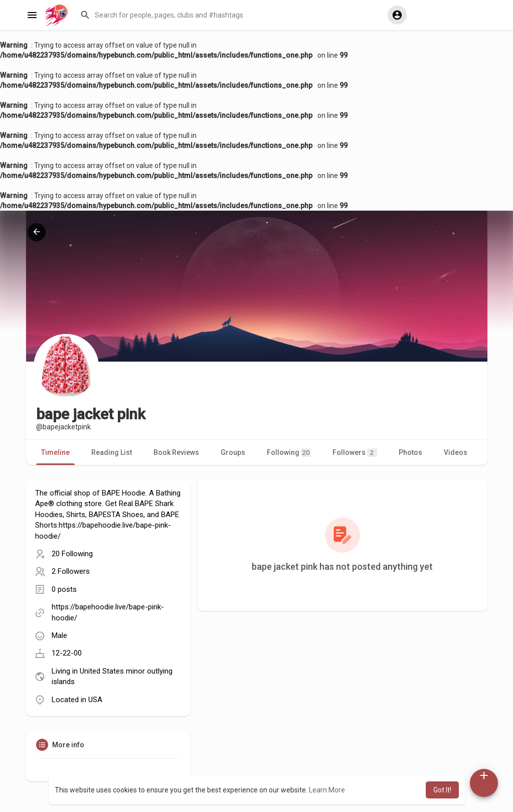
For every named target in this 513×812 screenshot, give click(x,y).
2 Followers (71, 571)
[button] (229, 15)
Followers (355, 453)
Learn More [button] (327, 790)
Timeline (55, 452)
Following (289, 453)
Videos (456, 452)
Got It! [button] (442, 790)
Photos (410, 452)
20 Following (72, 554)
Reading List (112, 452)
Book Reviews (176, 452)
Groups (233, 452)
